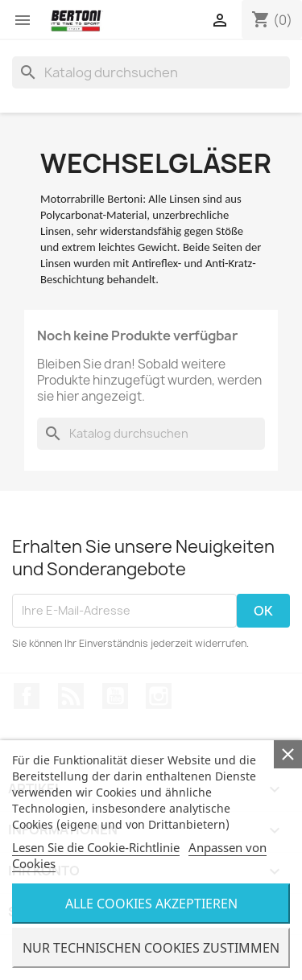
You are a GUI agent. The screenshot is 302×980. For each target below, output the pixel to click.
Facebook (27, 696)
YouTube (115, 696)
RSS (71, 696)
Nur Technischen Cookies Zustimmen (151, 948)
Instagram (159, 696)
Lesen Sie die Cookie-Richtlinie (96, 847)
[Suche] (151, 72)
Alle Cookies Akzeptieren (151, 904)
